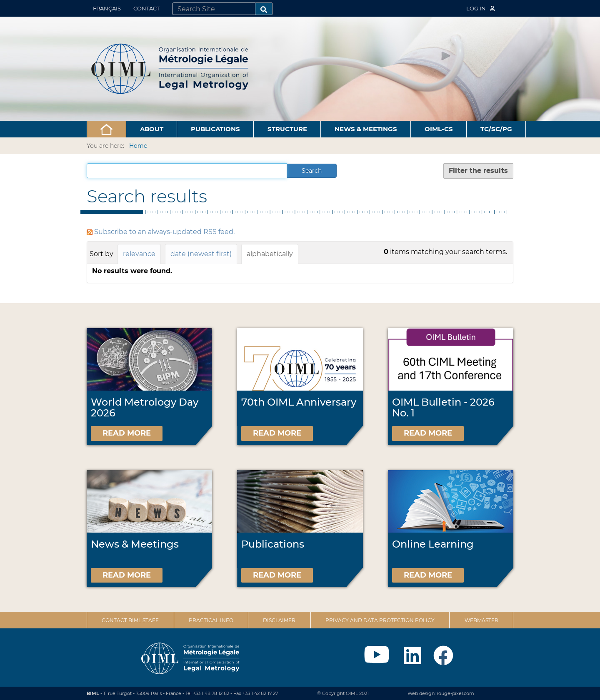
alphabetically (270, 254)
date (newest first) (201, 254)
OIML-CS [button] (439, 129)
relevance (139, 254)
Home (138, 146)
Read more (127, 433)
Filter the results (478, 171)
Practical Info (211, 620)
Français (107, 8)
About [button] (152, 129)
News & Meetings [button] (366, 129)
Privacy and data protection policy (380, 620)
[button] (106, 129)
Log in (480, 8)
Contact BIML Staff (130, 620)
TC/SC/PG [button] (496, 129)
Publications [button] (215, 129)
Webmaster (481, 620)
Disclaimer (279, 620)
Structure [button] (287, 129)
